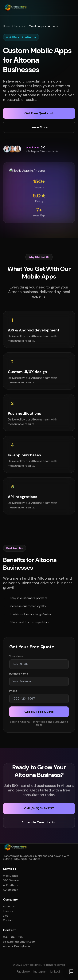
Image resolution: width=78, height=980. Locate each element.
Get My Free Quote (39, 713)
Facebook (24, 971)
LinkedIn (56, 971)
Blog (6, 916)
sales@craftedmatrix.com (19, 942)
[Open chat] (71, 972)
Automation (11, 890)
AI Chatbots (11, 885)
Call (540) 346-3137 (39, 808)
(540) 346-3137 (13, 937)
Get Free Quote (39, 113)
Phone (13, 692)
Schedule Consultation (39, 822)
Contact (8, 920)
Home (7, 26)
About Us (9, 906)
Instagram (40, 971)
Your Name (16, 658)
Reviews (8, 911)
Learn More (39, 127)
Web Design (10, 876)
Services (20, 26)
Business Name (19, 675)
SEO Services (11, 880)
